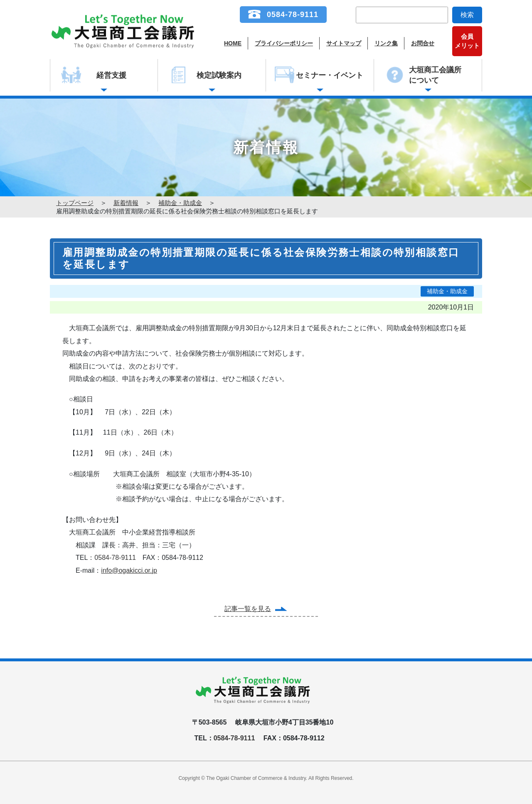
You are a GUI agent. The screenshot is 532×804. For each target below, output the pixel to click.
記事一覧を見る (248, 609)
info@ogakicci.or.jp (129, 570)
